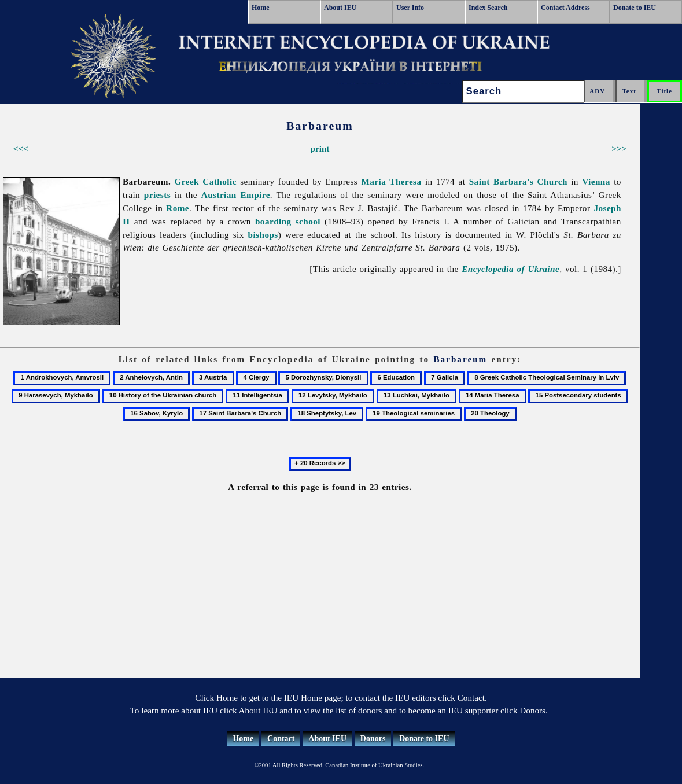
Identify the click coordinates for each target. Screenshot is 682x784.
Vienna (596, 181)
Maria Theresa (391, 181)
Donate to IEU (635, 8)
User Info (410, 8)
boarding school (288, 221)
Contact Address (565, 8)
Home (261, 8)
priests (157, 195)
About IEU (340, 8)
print (320, 148)
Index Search (488, 8)
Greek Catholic (206, 181)
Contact (281, 739)
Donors (373, 739)
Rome (178, 208)
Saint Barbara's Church (518, 181)
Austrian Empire (236, 195)
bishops (263, 235)
